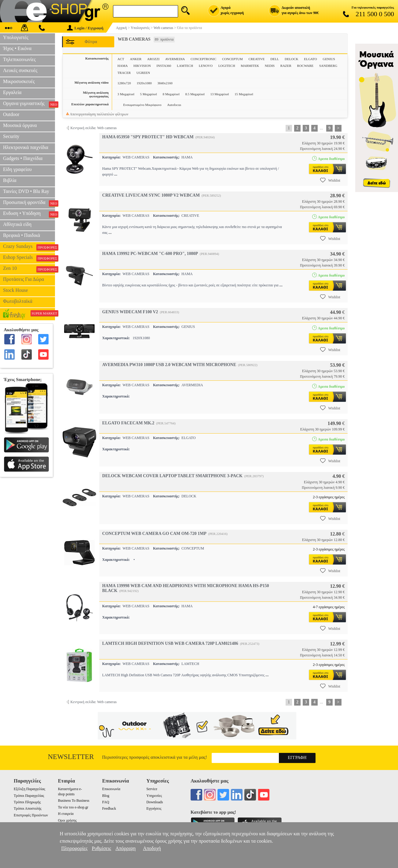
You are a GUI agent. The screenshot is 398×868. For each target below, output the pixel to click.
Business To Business (74, 801)
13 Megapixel (220, 94)
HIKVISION (142, 66)
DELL (275, 59)
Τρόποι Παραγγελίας (29, 796)
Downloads (155, 802)
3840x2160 (165, 83)
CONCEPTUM (232, 59)
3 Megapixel (126, 94)
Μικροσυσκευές (19, 81)
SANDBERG (328, 66)
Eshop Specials (29, 258)
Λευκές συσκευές (20, 70)
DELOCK (292, 59)
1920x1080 (144, 83)
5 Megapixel (149, 94)
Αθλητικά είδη (17, 224)
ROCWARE (305, 66)
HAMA (123, 66)
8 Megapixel (171, 94)
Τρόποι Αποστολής (28, 808)
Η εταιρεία (66, 814)
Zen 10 (29, 269)
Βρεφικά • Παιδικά (22, 235)
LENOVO (206, 66)
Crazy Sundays (29, 247)
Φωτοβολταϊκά (18, 301)
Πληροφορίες (74, 848)
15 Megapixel (244, 94)
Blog (106, 796)
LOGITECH (227, 66)
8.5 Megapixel (195, 94)
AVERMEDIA (175, 59)
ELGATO (310, 59)
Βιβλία (10, 180)
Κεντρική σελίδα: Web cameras (94, 128)
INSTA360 (164, 66)
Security (11, 136)
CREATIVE (256, 59)
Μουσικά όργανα (20, 125)
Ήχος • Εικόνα (17, 48)
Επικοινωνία (111, 789)
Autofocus (174, 105)
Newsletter (71, 757)
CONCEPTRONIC (203, 59)
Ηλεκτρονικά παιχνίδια (26, 147)
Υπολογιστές (16, 37)
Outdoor (11, 114)
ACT (121, 59)
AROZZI (153, 59)
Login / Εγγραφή (85, 28)
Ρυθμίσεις (102, 848)
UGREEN (143, 73)
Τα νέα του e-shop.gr (73, 807)
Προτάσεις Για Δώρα (24, 279)
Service (152, 789)
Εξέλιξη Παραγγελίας (29, 789)
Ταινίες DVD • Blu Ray (26, 191)
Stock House (15, 290)
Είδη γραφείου (17, 169)
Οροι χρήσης (67, 820)
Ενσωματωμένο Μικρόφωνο (142, 105)
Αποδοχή (152, 848)
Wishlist (330, 180)
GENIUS (329, 59)
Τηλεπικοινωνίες (19, 59)
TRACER (124, 73)
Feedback (109, 808)
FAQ (106, 802)
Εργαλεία (12, 92)
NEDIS (270, 66)
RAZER (286, 66)
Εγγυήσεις (154, 808)
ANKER (136, 59)
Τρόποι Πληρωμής (27, 802)
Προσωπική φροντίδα (29, 203)
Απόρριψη (126, 848)
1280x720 (124, 83)
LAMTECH (185, 66)
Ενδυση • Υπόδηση (29, 214)
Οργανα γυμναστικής (29, 104)
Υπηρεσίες (154, 796)
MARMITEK (250, 66)
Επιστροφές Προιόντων (31, 815)
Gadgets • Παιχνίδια (23, 158)
